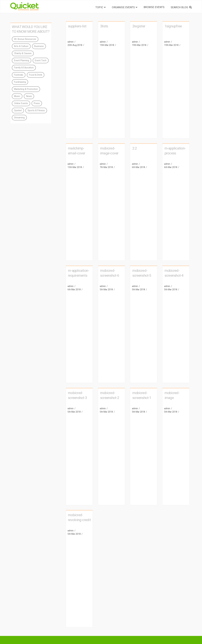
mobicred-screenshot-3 (77, 395)
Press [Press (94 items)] (37, 103)
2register (139, 26)
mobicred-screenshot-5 (142, 273)
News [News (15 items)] (29, 96)
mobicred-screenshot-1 (142, 395)
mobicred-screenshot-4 (174, 273)
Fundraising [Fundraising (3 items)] (20, 82)
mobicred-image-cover (109, 151)
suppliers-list (77, 26)
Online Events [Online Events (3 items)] (21, 103)
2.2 (135, 148)
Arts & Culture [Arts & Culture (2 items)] (21, 46)
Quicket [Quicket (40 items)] (18, 110)
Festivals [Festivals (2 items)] (19, 75)
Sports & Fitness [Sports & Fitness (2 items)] (36, 110)
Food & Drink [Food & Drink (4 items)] (36, 75)
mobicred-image (172, 395)
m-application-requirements (79, 273)
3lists (104, 26)
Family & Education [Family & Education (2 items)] (24, 68)
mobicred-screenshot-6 (110, 273)
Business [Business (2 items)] (39, 46)
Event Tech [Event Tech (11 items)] (41, 61)
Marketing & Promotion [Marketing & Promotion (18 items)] (26, 89)
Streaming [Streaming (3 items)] (19, 118)
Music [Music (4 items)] (17, 96)
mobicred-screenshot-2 (110, 395)
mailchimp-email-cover (77, 151)
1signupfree (173, 26)
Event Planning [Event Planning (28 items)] (22, 61)
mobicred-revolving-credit (79, 518)
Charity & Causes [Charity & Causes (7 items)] (23, 53)
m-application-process (175, 151)
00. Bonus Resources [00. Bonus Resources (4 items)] (25, 39)
